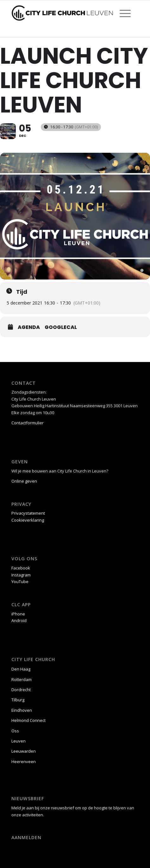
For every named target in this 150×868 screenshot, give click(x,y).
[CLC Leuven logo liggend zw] (62, 13)
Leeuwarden (24, 751)
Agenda (29, 327)
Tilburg (18, 700)
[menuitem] (122, 13)
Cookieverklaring (28, 520)
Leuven (19, 741)
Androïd (19, 620)
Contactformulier (28, 423)
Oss (15, 731)
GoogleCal (61, 327)
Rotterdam (22, 679)
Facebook (21, 568)
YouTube (20, 582)
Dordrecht (21, 690)
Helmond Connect (28, 720)
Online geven (24, 481)
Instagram (21, 575)
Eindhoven (22, 710)
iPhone (18, 614)
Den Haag (21, 669)
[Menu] (122, 13)
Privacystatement (28, 513)
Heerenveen (24, 762)
